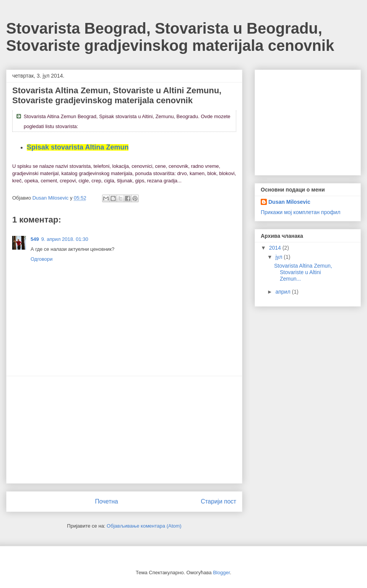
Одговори (42, 259)
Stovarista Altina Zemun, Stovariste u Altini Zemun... (303, 272)
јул (279, 257)
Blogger (221, 573)
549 (35, 239)
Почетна (106, 501)
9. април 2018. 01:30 (65, 239)
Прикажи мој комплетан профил (300, 212)
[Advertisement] (124, 430)
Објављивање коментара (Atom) (144, 526)
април (283, 292)
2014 (276, 248)
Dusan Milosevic (289, 202)
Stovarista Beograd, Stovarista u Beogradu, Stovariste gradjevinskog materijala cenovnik (170, 37)
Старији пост (218, 501)
